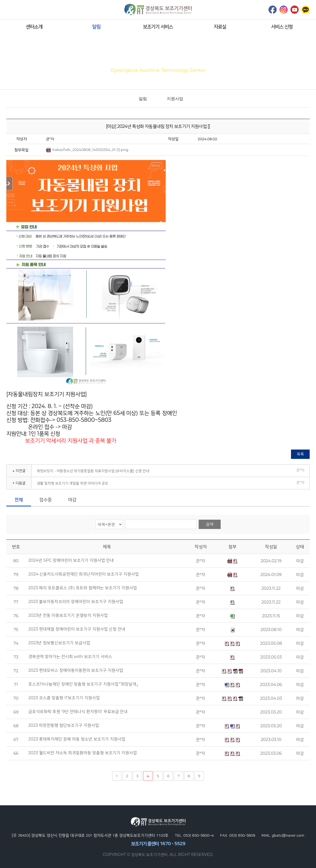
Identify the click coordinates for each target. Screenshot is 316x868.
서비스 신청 (282, 27)
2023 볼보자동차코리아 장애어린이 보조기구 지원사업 (76, 602)
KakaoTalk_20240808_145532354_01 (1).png (87, 150)
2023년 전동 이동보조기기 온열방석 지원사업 (68, 615)
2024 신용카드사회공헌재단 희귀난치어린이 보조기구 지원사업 (84, 574)
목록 (300, 454)
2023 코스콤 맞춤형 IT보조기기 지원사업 (64, 698)
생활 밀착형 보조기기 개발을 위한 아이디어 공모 (73, 483)
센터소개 (34, 27)
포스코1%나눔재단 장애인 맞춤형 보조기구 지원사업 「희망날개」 (83, 684)
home (126, 99)
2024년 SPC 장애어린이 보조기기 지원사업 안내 (71, 560)
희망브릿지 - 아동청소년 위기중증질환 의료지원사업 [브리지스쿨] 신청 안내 (93, 471)
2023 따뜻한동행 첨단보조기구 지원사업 (64, 725)
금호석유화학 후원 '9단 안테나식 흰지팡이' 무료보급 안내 (78, 712)
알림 (96, 27)
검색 (210, 524)
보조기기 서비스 (158, 27)
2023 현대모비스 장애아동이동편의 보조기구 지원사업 (76, 670)
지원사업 (175, 99)
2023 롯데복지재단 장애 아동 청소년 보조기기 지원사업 (77, 739)
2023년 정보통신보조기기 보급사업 (59, 643)
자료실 (220, 27)
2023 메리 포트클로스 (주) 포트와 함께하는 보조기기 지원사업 (83, 588)
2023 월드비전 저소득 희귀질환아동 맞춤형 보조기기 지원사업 (83, 753)
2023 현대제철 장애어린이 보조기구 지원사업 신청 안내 (77, 629)
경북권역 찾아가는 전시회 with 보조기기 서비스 (70, 657)
